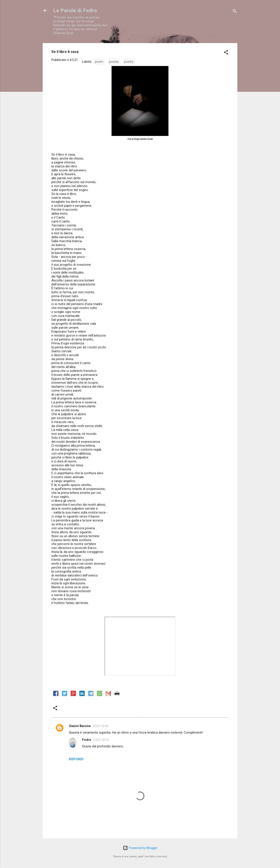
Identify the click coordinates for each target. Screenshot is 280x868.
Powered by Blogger (140, 848)
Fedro (87, 740)
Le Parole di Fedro (75, 10)
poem (99, 62)
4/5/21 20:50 (100, 726)
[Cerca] (235, 12)
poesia (114, 62)
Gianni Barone (80, 726)
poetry (129, 62)
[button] (226, 53)
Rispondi (76, 759)
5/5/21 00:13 (101, 740)
